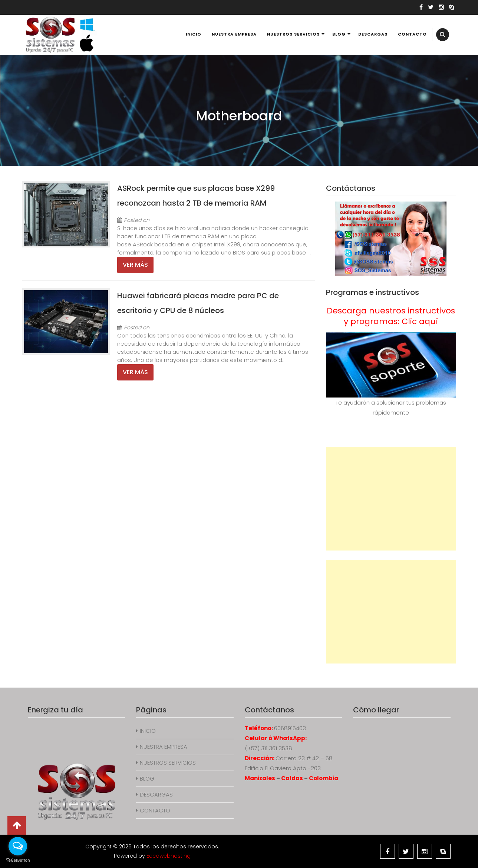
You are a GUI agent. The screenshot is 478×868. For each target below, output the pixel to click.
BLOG (339, 34)
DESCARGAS (373, 34)
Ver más (135, 265)
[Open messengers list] (18, 846)
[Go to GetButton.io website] (18, 860)
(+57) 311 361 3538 (268, 748)
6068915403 (290, 728)
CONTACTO (412, 34)
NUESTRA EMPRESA (234, 34)
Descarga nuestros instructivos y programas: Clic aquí (391, 316)
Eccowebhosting (169, 856)
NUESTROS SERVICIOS (293, 34)
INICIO (194, 34)
